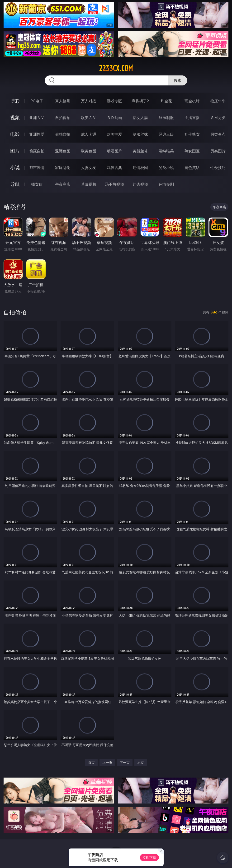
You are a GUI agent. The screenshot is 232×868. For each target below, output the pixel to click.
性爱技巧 (218, 168)
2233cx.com (116, 68)
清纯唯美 (166, 151)
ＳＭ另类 (218, 118)
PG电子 (37, 101)
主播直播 (192, 118)
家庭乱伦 (63, 168)
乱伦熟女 (192, 134)
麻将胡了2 (140, 101)
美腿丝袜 (140, 151)
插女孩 (37, 184)
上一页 (107, 762)
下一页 (125, 762)
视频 (15, 117)
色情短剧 (166, 184)
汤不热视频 (114, 184)
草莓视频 (89, 184)
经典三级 (166, 134)
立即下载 (149, 857)
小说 (15, 167)
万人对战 (89, 101)
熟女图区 (192, 151)
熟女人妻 (140, 118)
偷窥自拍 (37, 151)
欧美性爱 (114, 134)
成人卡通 (89, 134)
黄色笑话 (192, 168)
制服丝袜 (140, 134)
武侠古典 (114, 168)
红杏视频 (140, 184)
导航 (15, 184)
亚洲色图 (63, 151)
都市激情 (37, 168)
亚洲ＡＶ (37, 118)
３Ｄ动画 (114, 118)
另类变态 (218, 134)
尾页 (141, 762)
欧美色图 (89, 151)
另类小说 (166, 168)
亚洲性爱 (37, 134)
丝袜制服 (166, 118)
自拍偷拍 (63, 118)
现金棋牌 (192, 101)
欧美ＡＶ (89, 118)
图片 (15, 151)
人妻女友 (89, 168)
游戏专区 (114, 101)
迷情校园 (140, 168)
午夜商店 (63, 184)
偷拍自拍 (63, 134)
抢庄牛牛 (218, 101)
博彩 (15, 101)
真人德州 (63, 101)
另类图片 (218, 151)
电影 (15, 134)
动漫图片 (114, 151)
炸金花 (166, 101)
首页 (91, 762)
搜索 (178, 80)
